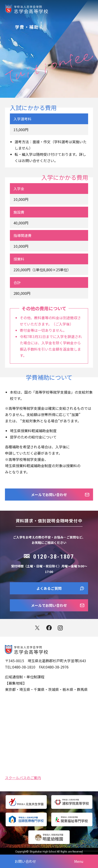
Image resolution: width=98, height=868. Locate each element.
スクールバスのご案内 (23, 777)
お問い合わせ (25, 861)
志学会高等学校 (56, 9)
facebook (49, 628)
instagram (61, 628)
